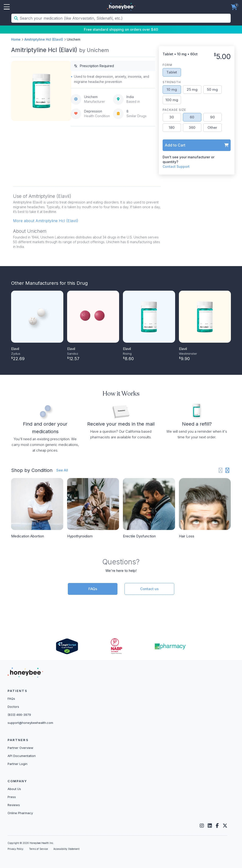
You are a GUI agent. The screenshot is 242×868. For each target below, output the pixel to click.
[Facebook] (217, 826)
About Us (14, 789)
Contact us (149, 589)
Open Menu (7, 7)
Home (16, 39)
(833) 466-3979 (19, 715)
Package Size (174, 110)
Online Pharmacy (20, 813)
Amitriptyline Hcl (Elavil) (44, 39)
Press (12, 797)
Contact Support (176, 166)
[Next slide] (227, 470)
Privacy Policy (15, 849)
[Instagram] (202, 826)
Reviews (14, 805)
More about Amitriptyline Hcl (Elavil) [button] (46, 221)
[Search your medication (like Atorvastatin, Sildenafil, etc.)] (125, 18)
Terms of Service (38, 849)
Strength (172, 82)
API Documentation (22, 756)
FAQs (93, 589)
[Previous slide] (221, 470)
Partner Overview (20, 748)
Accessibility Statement (66, 849)
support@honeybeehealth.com (30, 723)
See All (62, 470)
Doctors (13, 707)
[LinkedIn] (210, 826)
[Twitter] (225, 826)
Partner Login (17, 764)
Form (167, 65)
